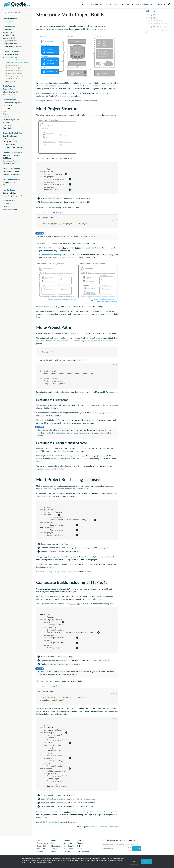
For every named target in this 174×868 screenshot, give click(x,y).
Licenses (6, 207)
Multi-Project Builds (10, 139)
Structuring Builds (9, 193)
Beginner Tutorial (9, 89)
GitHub (80, 846)
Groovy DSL (42, 846)
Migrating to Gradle (10, 41)
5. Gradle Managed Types (13, 71)
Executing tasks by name (155, 21)
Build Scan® (68, 846)
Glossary (6, 204)
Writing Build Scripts (10, 57)
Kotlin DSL (41, 849)
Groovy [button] (58, 213)
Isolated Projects (9, 164)
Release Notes (8, 32)
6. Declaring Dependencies (14, 73)
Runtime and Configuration (13, 103)
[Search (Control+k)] (13, 13)
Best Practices (8, 125)
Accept (146, 861)
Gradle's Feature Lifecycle (12, 47)
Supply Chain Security (11, 172)
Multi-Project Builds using (157, 27)
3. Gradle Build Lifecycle (13, 65)
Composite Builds (9, 145)
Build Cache (7, 158)
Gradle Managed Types (11, 120)
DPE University (83, 852)
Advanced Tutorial (9, 95)
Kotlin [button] (44, 213)
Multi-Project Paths (151, 18)
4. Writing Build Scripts (13, 68)
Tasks (5, 111)
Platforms (6, 123)
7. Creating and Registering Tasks (16, 76)
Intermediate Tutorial (10, 92)
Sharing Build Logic (10, 142)
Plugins (6, 114)
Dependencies (8, 117)
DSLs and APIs (8, 106)
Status (54, 852)
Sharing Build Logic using (60, 572)
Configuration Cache (10, 161)
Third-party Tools (9, 182)
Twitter (54, 849)
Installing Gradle (9, 35)
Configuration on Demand (12, 147)
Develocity (68, 843)
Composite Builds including (156, 31)
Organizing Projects (10, 136)
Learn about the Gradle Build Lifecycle (101, 827)
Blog (53, 843)
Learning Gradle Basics (11, 54)
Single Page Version (10, 209)
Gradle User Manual (10, 19)
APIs (5, 185)
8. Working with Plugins (13, 79)
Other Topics (8, 128)
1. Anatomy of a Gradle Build (15, 60)
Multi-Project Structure (153, 15)
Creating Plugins (9, 81)
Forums (80, 843)
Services (67, 852)
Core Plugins (8, 108)
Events (79, 849)
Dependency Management (12, 196)
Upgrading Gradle (9, 38)
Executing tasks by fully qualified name (159, 24)
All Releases (7, 29)
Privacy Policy (46, 861)
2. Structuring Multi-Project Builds (16, 63)
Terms (127, 844)
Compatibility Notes (10, 44)
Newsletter (56, 846)
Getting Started (8, 22)
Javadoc (40, 852)
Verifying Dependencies (12, 174)
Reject (134, 861)
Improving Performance (11, 155)
